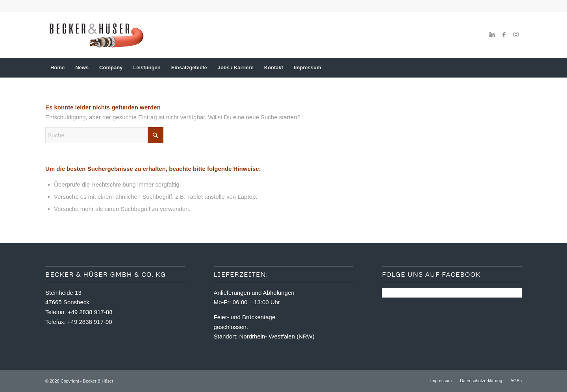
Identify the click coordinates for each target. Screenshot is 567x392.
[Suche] (517, 68)
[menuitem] (57, 68)
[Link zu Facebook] (504, 35)
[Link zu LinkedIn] (492, 35)
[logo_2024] (96, 35)
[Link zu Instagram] (516, 35)
